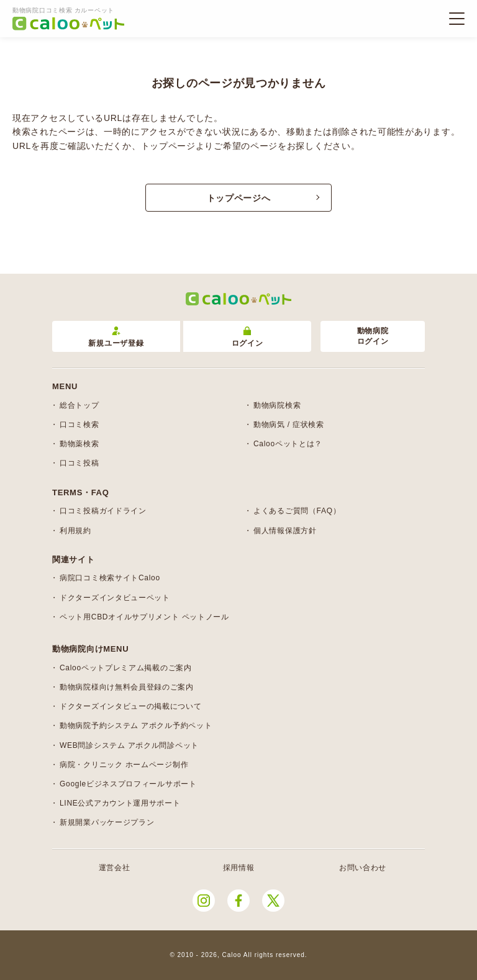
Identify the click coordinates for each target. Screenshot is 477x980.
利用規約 (75, 531)
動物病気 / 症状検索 (289, 425)
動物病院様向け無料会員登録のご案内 (127, 687)
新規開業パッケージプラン (107, 822)
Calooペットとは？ (288, 444)
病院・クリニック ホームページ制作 (124, 765)
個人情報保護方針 (285, 531)
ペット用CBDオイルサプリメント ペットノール (144, 617)
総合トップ (79, 405)
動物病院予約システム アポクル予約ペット (136, 726)
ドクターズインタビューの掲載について (131, 706)
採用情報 (239, 868)
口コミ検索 (79, 425)
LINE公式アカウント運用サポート (120, 803)
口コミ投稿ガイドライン (103, 511)
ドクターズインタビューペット (115, 598)
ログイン (248, 337)
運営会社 (115, 868)
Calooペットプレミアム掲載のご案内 (126, 668)
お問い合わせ (363, 868)
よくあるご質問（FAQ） (297, 511)
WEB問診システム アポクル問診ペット (129, 745)
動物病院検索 (277, 405)
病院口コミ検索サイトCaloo (110, 578)
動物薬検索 (79, 444)
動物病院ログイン (373, 336)
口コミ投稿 (79, 463)
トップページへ (239, 198)
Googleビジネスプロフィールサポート (128, 784)
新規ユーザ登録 (116, 337)
